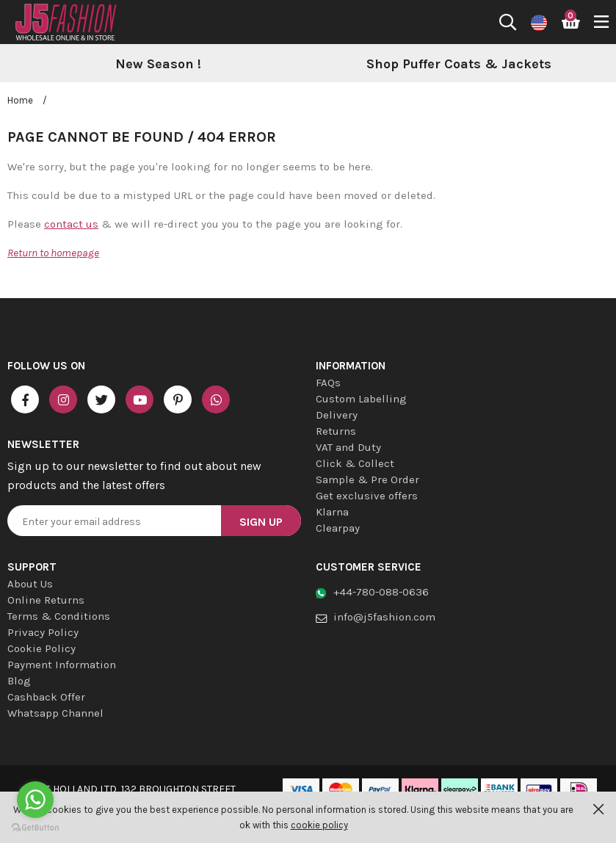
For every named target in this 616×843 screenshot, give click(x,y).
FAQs (328, 383)
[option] (158, 65)
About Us (30, 584)
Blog (19, 681)
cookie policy (319, 825)
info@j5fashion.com (384, 617)
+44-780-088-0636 (381, 592)
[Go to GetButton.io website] (35, 828)
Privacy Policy (43, 632)
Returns (336, 431)
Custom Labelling (361, 399)
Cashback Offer (46, 697)
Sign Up (261, 522)
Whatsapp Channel (55, 713)
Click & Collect (355, 463)
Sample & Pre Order (367, 480)
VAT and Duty (348, 447)
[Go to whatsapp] (35, 800)
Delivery (337, 415)
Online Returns (46, 600)
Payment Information (62, 665)
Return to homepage (53, 253)
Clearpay (338, 528)
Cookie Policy (41, 648)
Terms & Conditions (59, 616)
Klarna (332, 512)
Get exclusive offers (367, 496)
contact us (71, 224)
